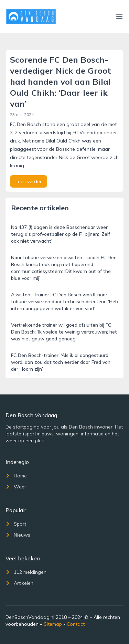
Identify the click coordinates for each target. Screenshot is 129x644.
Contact (76, 624)
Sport (16, 524)
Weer (16, 487)
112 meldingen (26, 572)
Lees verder (29, 181)
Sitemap (53, 624)
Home (16, 476)
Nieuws (18, 535)
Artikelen (19, 583)
